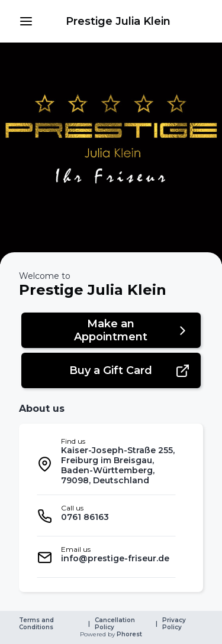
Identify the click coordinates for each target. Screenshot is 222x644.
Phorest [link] (128, 635)
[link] (118, 21)
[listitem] (106, 464)
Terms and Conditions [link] (37, 624)
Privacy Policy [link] (175, 624)
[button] (26, 21)
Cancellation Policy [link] (116, 624)
